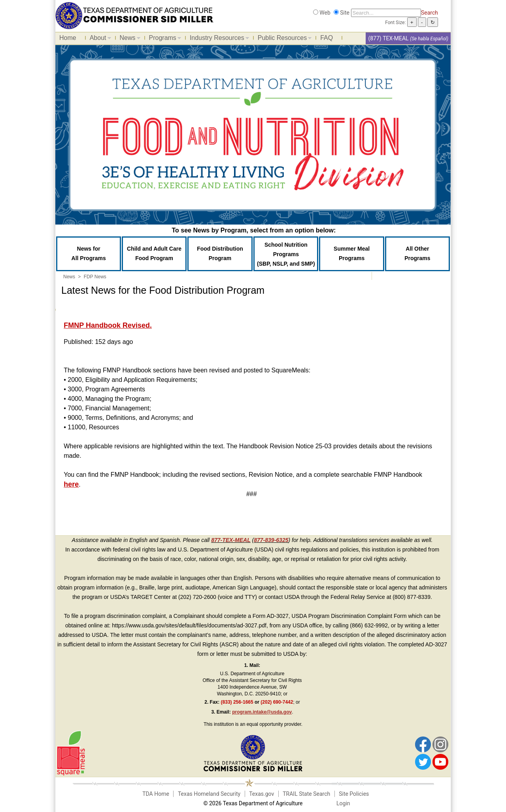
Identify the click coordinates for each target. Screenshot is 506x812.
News (128, 39)
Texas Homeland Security (209, 794)
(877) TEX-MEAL (388, 38)
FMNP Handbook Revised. (108, 325)
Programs (163, 39)
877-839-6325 (271, 540)
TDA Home (156, 794)
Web (325, 13)
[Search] (386, 13)
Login (343, 803)
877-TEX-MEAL (231, 540)
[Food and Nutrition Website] (134, 15)
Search (430, 13)
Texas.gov (261, 794)
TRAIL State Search (306, 794)
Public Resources (283, 39)
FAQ (327, 38)
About (98, 39)
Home (68, 38)
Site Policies (354, 794)
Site (345, 13)
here (71, 484)
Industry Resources (217, 39)
